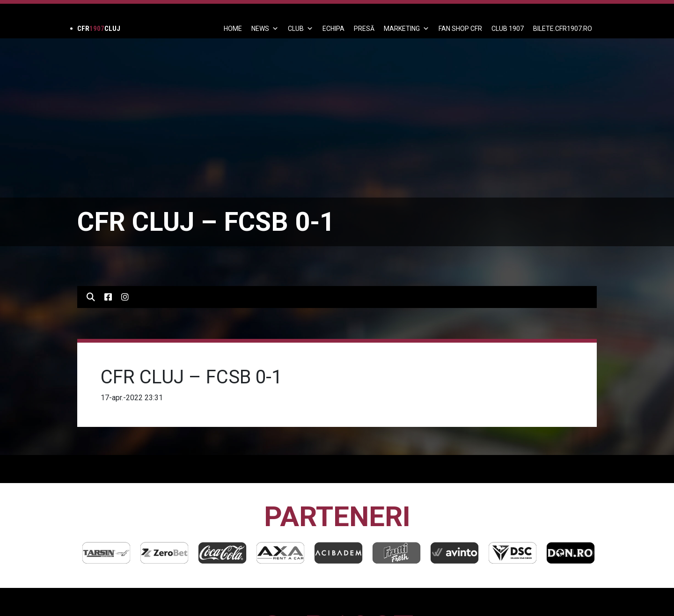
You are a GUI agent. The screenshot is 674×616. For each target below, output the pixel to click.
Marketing (407, 29)
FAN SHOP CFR (460, 29)
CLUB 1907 (508, 29)
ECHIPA (333, 29)
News (265, 29)
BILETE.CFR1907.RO (563, 29)
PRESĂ (364, 29)
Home (233, 29)
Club (300, 29)
